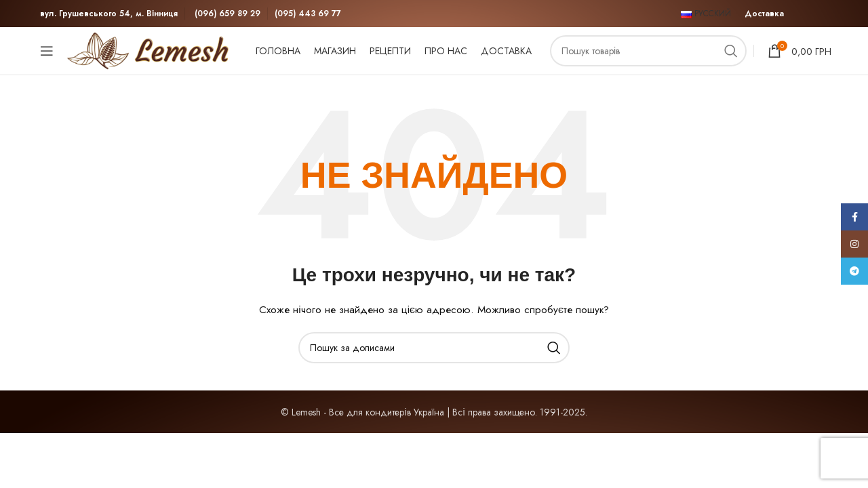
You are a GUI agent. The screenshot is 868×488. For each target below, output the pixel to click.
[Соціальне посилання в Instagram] (854, 244)
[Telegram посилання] (854, 271)
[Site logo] (152, 49)
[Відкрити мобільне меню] (47, 51)
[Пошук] (648, 51)
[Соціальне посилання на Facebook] (854, 217)
